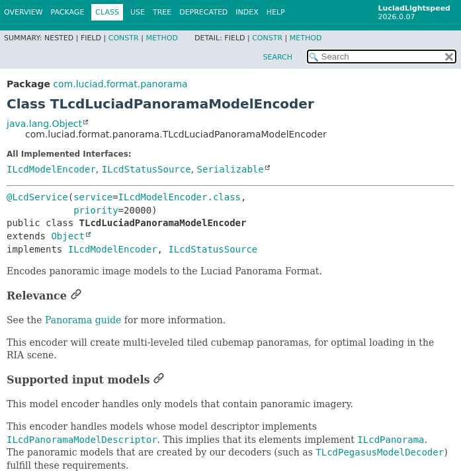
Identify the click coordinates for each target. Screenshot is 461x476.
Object (68, 236)
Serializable (230, 169)
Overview (23, 12)
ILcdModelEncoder (51, 169)
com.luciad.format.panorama (120, 84)
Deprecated (203, 12)
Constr (124, 38)
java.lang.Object (44, 124)
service (93, 197)
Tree (162, 12)
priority (96, 210)
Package (68, 12)
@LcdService (37, 197)
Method (162, 38)
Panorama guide (83, 320)
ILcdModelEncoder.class (180, 197)
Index (247, 12)
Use (138, 12)
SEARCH (277, 57)
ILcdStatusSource (147, 169)
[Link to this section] (76, 296)
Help (276, 12)
